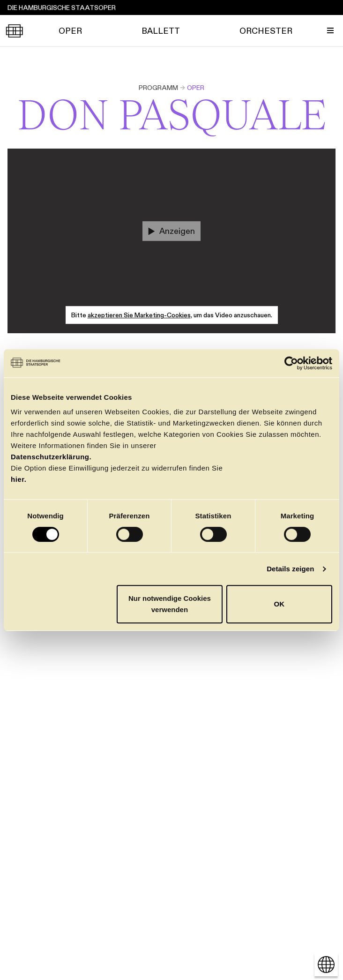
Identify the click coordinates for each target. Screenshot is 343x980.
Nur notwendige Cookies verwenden (170, 604)
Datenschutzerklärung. (51, 457)
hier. (19, 479)
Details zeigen (290, 569)
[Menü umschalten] (330, 30)
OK (280, 604)
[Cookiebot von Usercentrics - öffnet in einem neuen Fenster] (291, 363)
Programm (158, 88)
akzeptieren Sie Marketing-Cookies (139, 315)
